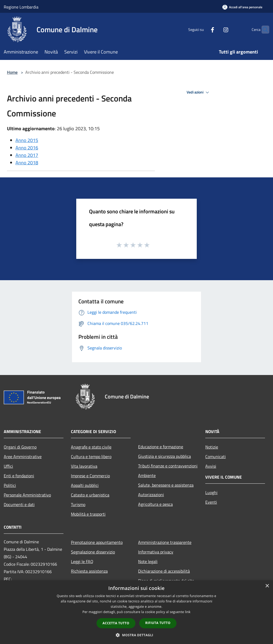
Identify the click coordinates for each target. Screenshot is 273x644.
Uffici (8, 466)
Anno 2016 (27, 148)
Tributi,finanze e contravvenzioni (168, 466)
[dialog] (136, 612)
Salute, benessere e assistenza (166, 485)
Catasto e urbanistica (90, 495)
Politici (10, 485)
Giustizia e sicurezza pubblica (164, 456)
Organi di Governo (20, 447)
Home (12, 72)
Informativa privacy (156, 552)
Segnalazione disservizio (93, 552)
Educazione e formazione (161, 447)
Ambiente (147, 475)
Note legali (148, 561)
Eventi (211, 502)
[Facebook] (202, 29)
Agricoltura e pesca (155, 504)
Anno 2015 (27, 140)
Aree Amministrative (23, 456)
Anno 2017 (27, 155)
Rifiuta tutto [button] (158, 623)
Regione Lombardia (21, 7)
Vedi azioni (199, 92)
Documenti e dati (19, 504)
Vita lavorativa (84, 466)
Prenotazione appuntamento (97, 542)
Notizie (212, 447)
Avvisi (211, 466)
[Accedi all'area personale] (242, 7)
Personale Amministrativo (27, 495)
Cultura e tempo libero (91, 456)
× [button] (267, 586)
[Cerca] (263, 30)
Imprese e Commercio (90, 476)
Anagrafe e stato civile (91, 447)
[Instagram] (215, 29)
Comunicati (216, 456)
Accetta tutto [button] (116, 623)
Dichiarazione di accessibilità (164, 571)
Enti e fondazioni (19, 476)
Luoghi (211, 492)
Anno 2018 (27, 163)
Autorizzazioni (151, 495)
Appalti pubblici (85, 485)
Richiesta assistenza (89, 571)
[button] (136, 635)
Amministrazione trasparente (165, 542)
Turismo (78, 504)
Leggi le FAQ (82, 561)
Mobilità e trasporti (88, 514)
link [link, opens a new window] (188, 612)
